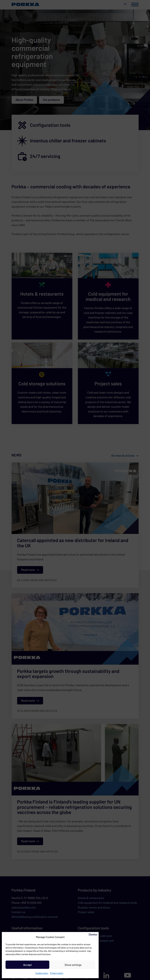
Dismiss (93, 934)
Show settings (73, 965)
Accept (28, 965)
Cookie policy (42, 973)
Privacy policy (57, 973)
